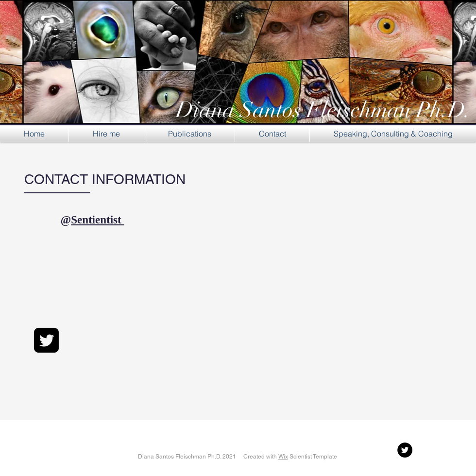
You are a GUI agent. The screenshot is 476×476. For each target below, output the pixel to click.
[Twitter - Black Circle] (405, 450)
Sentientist (97, 220)
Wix (283, 457)
